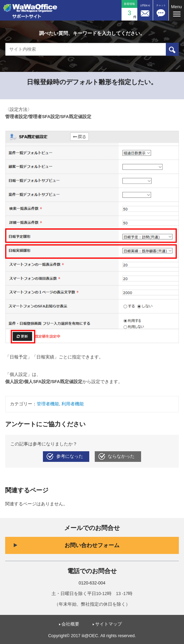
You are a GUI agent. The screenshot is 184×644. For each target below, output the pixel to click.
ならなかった (121, 456)
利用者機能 (73, 404)
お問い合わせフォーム (92, 545)
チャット (161, 5)
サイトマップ (108, 624)
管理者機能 (48, 404)
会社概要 (70, 624)
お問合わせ (145, 5)
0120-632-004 (92, 583)
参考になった (70, 456)
